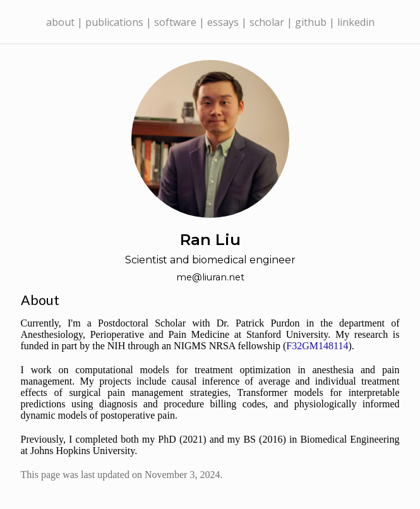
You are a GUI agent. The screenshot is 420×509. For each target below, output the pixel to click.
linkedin (356, 22)
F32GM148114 (317, 346)
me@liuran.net (210, 277)
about (60, 22)
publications (114, 22)
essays (223, 22)
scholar (267, 22)
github (311, 22)
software (175, 22)
